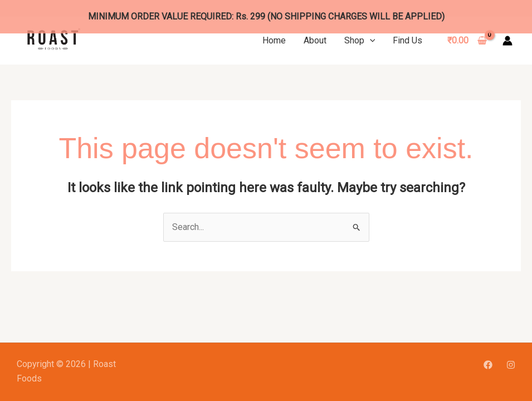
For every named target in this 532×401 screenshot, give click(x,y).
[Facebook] (488, 353)
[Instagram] (511, 353)
